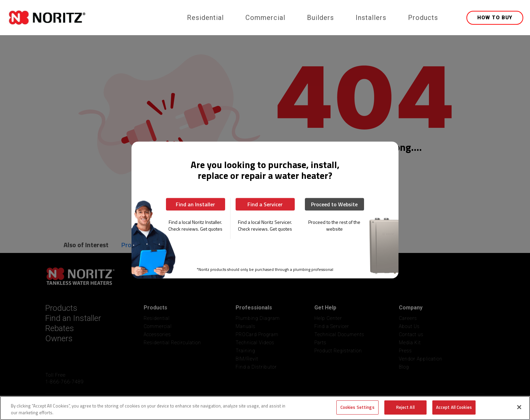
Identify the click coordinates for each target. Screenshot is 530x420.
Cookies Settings (357, 407)
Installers (371, 18)
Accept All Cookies (454, 407)
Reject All (405, 407)
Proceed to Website (334, 204)
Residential (205, 18)
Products (423, 18)
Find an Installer (195, 204)
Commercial (265, 18)
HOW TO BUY (495, 18)
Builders (320, 18)
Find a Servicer (265, 204)
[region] (265, 408)
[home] (92, 18)
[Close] (519, 407)
